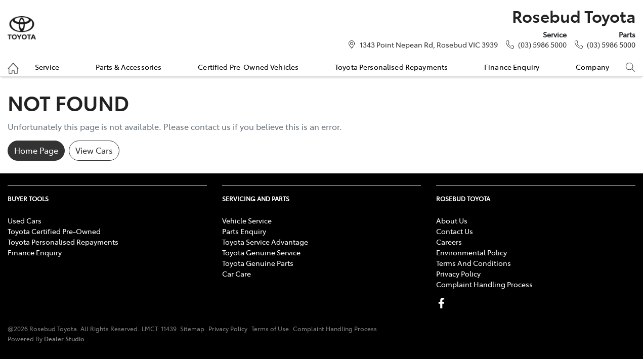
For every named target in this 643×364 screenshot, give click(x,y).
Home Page (36, 150)
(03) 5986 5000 (542, 44)
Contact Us (455, 231)
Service (47, 67)
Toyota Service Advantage (265, 242)
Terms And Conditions (474, 263)
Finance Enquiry (512, 67)
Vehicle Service (247, 220)
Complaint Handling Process (484, 284)
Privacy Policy (458, 274)
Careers (449, 242)
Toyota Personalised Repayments (391, 67)
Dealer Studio (64, 338)
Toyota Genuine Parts (258, 263)
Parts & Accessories (129, 67)
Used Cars (25, 220)
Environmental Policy (471, 252)
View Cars (94, 150)
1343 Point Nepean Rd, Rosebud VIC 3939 (429, 44)
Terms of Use (270, 329)
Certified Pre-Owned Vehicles (248, 67)
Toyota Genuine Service (261, 252)
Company (592, 67)
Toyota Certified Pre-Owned (54, 231)
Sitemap (192, 329)
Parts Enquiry (244, 231)
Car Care (237, 274)
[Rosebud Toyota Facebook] (443, 303)
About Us (452, 220)
